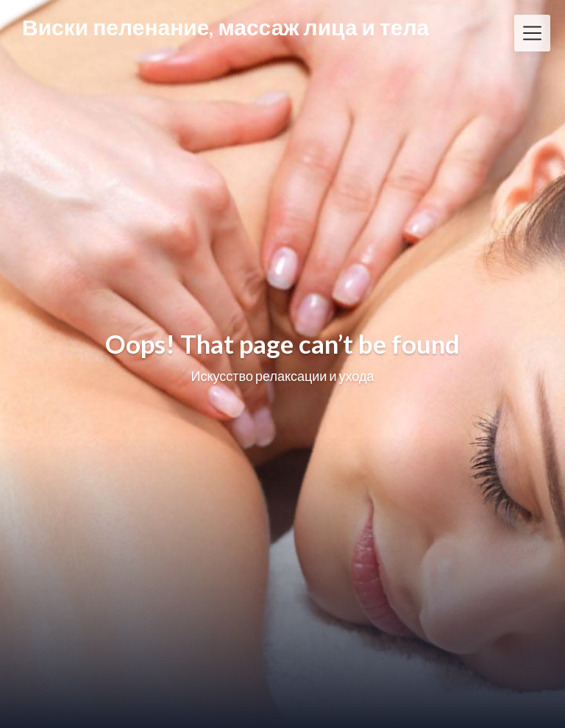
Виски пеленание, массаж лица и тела (225, 27)
